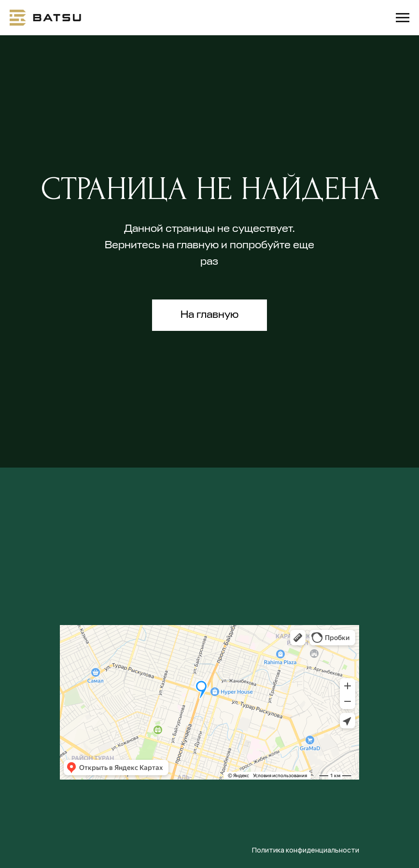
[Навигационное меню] (403, 18)
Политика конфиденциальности (306, 850)
